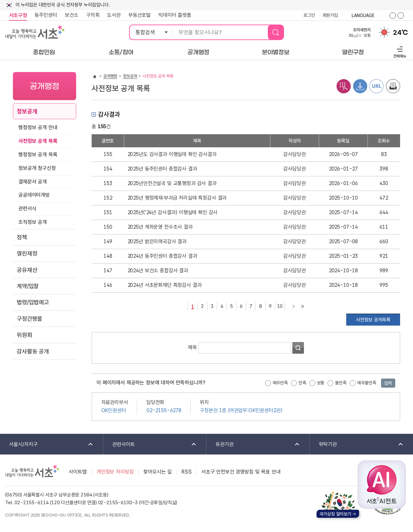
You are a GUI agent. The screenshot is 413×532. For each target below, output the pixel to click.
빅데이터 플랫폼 (175, 15)
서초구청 (18, 15)
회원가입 (330, 15)
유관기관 (253, 445)
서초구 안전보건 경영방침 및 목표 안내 (241, 472)
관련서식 (27, 209)
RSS (186, 472)
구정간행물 (30, 319)
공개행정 (110, 76)
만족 (302, 383)
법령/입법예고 (33, 302)
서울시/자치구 (47, 445)
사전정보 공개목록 (373, 320)
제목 (192, 347)
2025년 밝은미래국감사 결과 (157, 241)
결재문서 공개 (33, 182)
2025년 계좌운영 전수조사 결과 (160, 227)
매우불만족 (367, 383)
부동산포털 (140, 15)
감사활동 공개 (33, 351)
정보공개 (27, 111)
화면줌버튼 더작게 (401, 16)
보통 (321, 383)
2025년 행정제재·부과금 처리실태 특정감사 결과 (177, 198)
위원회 (25, 335)
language (364, 16)
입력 (388, 383)
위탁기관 (357, 445)
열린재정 (27, 253)
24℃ (400, 33)
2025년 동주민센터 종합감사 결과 (162, 169)
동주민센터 (44, 15)
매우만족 (280, 383)
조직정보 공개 (33, 222)
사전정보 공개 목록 (38, 141)
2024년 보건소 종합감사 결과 (158, 271)
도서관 (114, 15)
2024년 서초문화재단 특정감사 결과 (165, 285)
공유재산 (27, 270)
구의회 (93, 15)
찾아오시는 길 (157, 472)
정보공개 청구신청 (37, 168)
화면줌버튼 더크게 (393, 16)
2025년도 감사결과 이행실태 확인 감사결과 (172, 154)
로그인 (309, 15)
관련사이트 (150, 445)
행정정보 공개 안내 (38, 127)
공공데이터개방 (34, 195)
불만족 (341, 383)
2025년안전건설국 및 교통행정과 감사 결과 (172, 183)
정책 (22, 237)
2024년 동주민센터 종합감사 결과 (162, 256)
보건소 (72, 15)
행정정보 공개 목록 (38, 155)
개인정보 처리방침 (115, 472)
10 (279, 306)
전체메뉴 (399, 51)
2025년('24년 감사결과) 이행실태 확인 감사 (173, 212)
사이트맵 (78, 472)
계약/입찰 (28, 286)
